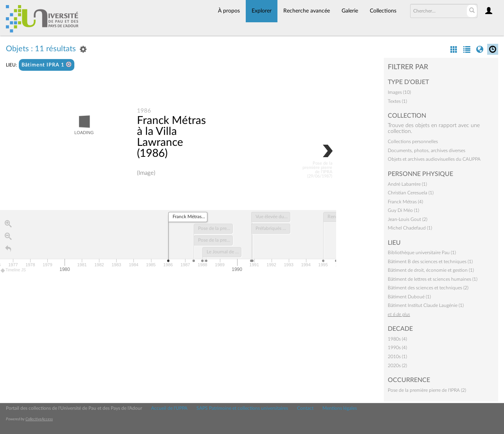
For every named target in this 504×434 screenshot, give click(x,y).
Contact (305, 408)
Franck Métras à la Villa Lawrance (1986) (171, 137)
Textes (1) (397, 101)
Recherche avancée (307, 11)
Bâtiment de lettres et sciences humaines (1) (433, 279)
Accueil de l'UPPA (169, 408)
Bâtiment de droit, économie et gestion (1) (431, 270)
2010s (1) (397, 357)
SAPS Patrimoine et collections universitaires (242, 408)
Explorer (262, 11)
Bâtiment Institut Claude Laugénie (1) (426, 305)
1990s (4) (397, 348)
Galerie (350, 11)
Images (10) (399, 92)
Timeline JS (13, 271)
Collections (383, 11)
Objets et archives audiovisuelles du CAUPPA (434, 159)
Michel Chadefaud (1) (410, 228)
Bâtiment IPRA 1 (47, 65)
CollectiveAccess (39, 419)
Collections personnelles (413, 142)
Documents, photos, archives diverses (427, 151)
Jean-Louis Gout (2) (408, 219)
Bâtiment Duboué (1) (409, 297)
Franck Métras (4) (405, 202)
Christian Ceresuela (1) (411, 193)
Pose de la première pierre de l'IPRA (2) (427, 390)
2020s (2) (397, 366)
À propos (229, 11)
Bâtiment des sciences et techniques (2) (428, 288)
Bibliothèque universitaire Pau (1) (422, 253)
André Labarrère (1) (407, 184)
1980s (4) (397, 339)
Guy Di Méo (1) (403, 210)
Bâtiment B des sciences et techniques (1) (430, 262)
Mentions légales (340, 408)
